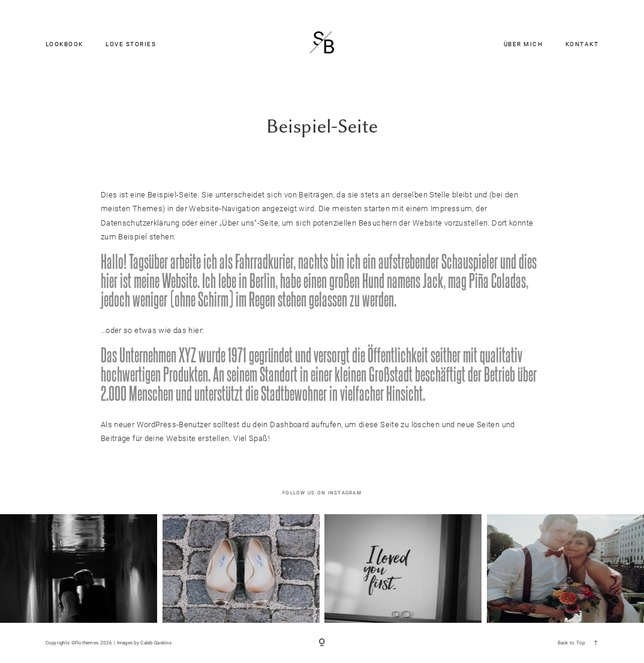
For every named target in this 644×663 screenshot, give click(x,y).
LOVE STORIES (131, 45)
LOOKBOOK (64, 45)
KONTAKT (582, 45)
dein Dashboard (281, 424)
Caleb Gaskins (156, 643)
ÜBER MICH (523, 45)
